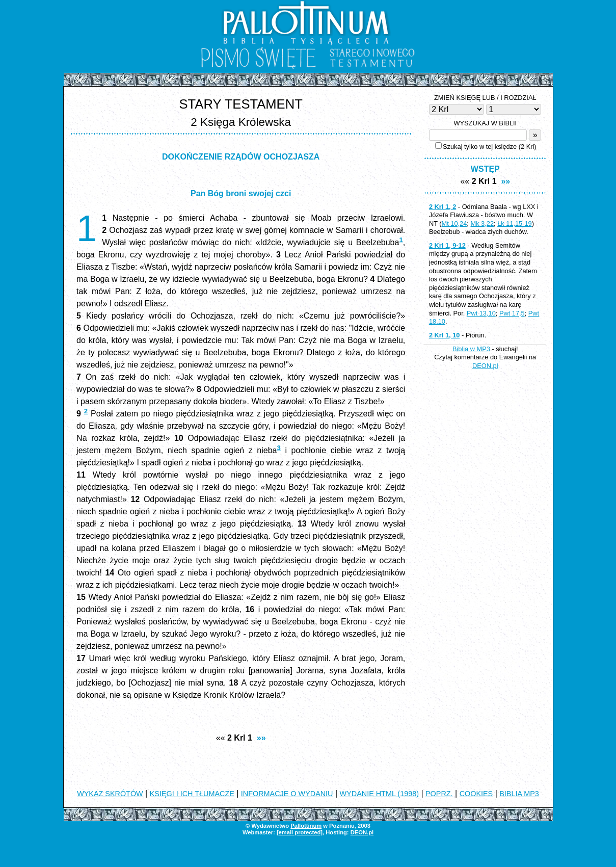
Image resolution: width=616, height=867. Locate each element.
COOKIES (476, 794)
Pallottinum (306, 826)
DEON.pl (485, 366)
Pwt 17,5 (512, 313)
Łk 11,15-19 (515, 224)
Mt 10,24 (454, 224)
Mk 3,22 (482, 224)
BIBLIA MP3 (519, 794)
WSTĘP (485, 169)
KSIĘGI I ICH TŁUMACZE (192, 794)
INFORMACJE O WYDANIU (287, 794)
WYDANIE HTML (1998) (379, 794)
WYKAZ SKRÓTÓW (110, 794)
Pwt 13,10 (481, 313)
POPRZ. (439, 794)
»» (261, 738)
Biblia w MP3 (471, 349)
